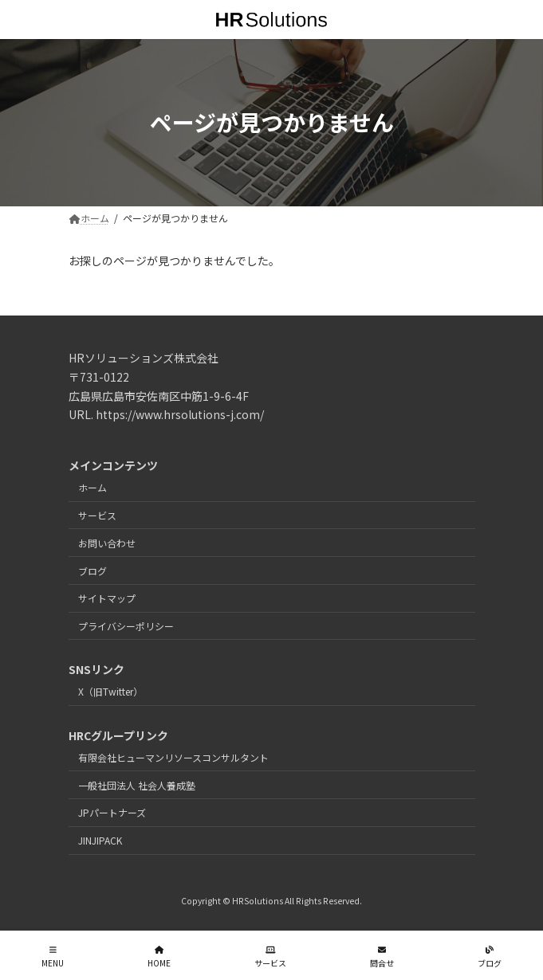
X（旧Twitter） (110, 691)
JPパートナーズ (112, 812)
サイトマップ (107, 598)
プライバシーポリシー (126, 626)
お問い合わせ (107, 543)
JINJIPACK (100, 840)
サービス (97, 515)
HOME (159, 956)
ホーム (92, 487)
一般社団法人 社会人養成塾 (137, 784)
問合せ (382, 956)
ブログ (92, 570)
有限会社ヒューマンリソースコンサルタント (173, 757)
